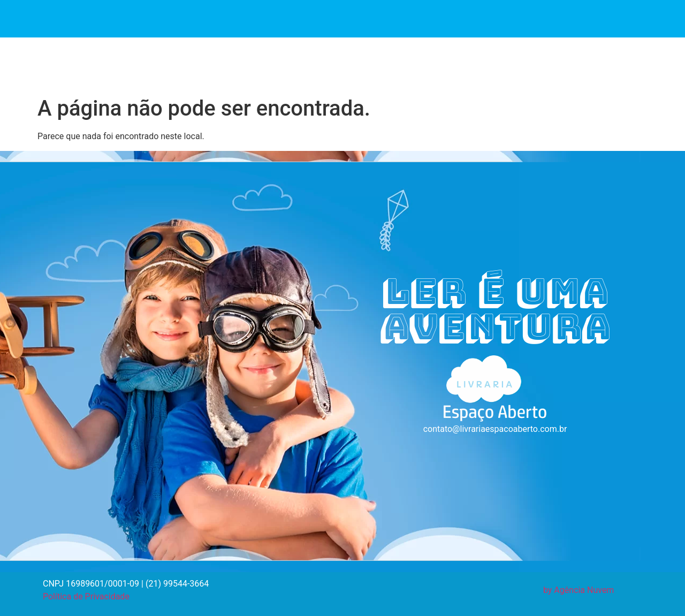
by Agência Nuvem (579, 590)
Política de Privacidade (86, 596)
